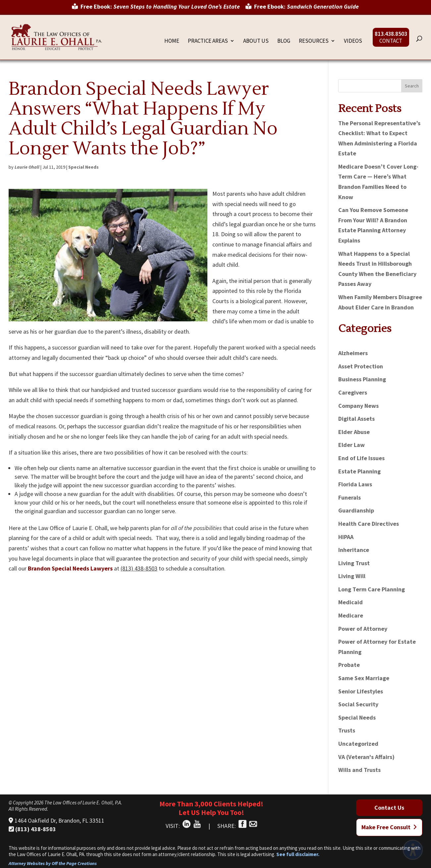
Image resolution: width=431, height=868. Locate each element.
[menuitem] (156, 9)
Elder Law (351, 445)
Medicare (351, 615)
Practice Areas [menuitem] (208, 41)
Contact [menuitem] (391, 41)
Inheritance (354, 550)
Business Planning (362, 379)
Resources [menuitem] (314, 41)
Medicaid (350, 602)
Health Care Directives (369, 524)
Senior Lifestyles (361, 691)
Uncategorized (358, 744)
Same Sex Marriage (364, 678)
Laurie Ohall (27, 167)
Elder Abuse (354, 432)
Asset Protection (361, 366)
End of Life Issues (361, 458)
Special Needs (83, 167)
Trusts (347, 730)
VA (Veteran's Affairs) (366, 757)
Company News (358, 406)
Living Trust (354, 563)
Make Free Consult (389, 827)
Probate (349, 665)
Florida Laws (355, 484)
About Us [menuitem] (256, 41)
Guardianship (356, 510)
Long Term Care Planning (372, 589)
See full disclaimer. (298, 854)
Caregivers (353, 392)
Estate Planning (359, 471)
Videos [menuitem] (353, 41)
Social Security (358, 704)
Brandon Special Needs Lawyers (70, 568)
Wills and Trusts (359, 770)
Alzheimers (353, 353)
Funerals (350, 497)
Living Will (352, 576)
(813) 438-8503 (32, 829)
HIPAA (346, 537)
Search (412, 86)
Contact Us (389, 808)
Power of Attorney (363, 629)
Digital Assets (356, 419)
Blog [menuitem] (284, 41)
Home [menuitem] (172, 41)
